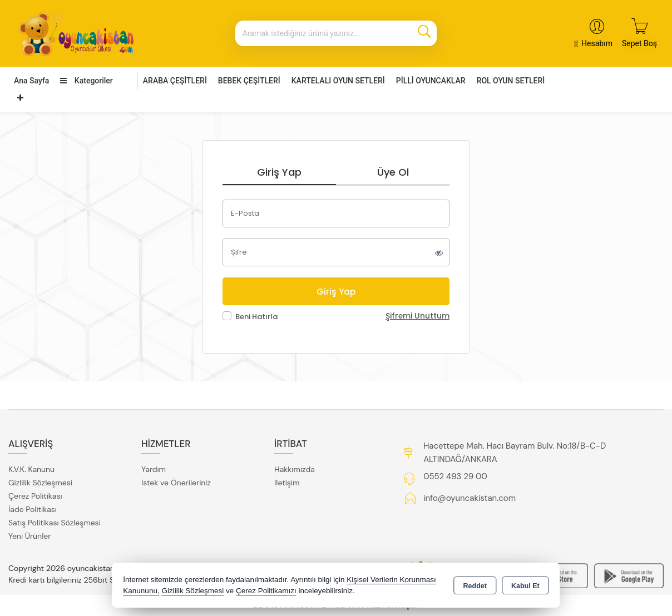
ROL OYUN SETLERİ (511, 81)
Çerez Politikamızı (266, 591)
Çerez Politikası (35, 496)
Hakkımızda (295, 469)
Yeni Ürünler (29, 536)
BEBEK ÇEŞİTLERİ (249, 81)
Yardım (154, 469)
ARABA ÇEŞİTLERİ (175, 81)
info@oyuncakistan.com (470, 498)
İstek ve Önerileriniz (176, 483)
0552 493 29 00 (455, 476)
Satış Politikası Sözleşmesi (55, 523)
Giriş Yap (279, 172)
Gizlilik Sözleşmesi (40, 483)
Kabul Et (525, 586)
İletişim (287, 483)
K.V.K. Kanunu (31, 469)
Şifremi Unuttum (417, 316)
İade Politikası (33, 509)
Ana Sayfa (31, 81)
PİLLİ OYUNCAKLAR (431, 81)
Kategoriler (86, 81)
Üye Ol (393, 172)
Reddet (475, 586)
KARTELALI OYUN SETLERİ (338, 81)
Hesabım (597, 43)
